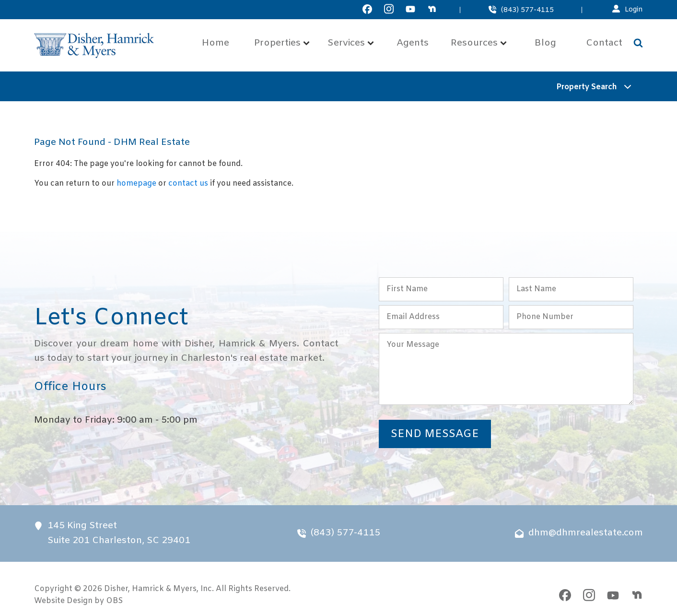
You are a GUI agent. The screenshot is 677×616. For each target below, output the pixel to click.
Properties (282, 43)
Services (351, 43)
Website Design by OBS (78, 601)
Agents (413, 43)
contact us (188, 184)
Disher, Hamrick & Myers (150, 589)
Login (634, 10)
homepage (136, 184)
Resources (479, 43)
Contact (604, 43)
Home (216, 43)
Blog (545, 43)
